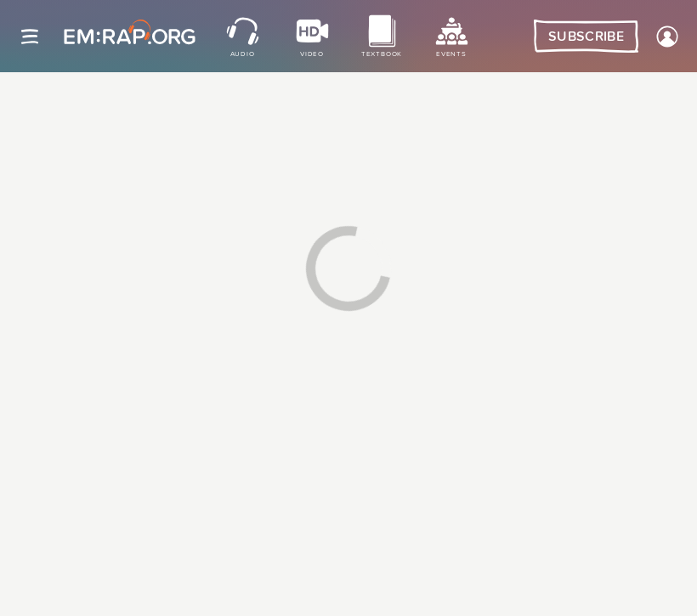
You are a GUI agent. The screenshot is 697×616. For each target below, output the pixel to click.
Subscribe (586, 37)
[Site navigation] (30, 37)
